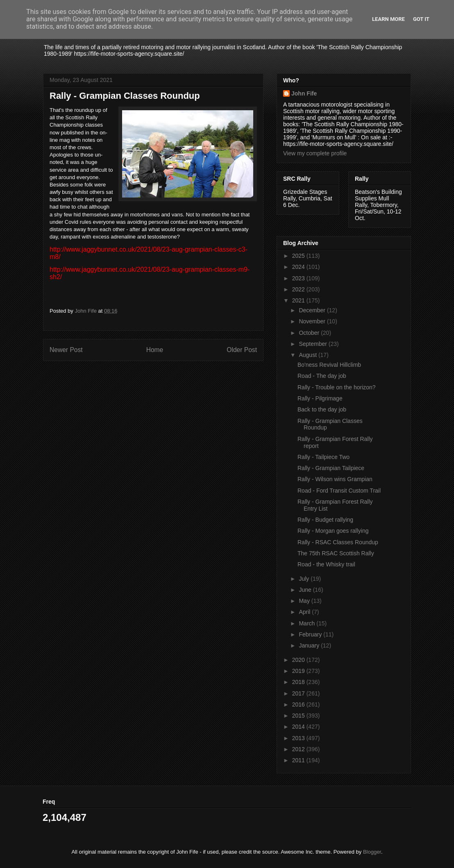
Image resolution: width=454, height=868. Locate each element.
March (308, 623)
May (305, 601)
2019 (299, 671)
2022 (299, 289)
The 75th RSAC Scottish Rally (336, 553)
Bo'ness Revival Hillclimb (329, 365)
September (313, 344)
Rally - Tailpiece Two (323, 457)
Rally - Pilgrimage (320, 398)
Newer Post (66, 350)
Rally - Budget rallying (325, 520)
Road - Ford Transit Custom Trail (339, 491)
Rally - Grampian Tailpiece (331, 468)
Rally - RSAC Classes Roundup (338, 542)
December (313, 310)
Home (155, 350)
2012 (299, 749)
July (305, 579)
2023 (299, 278)
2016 (299, 704)
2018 (299, 682)
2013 (299, 738)
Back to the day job (322, 409)
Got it (421, 19)
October (310, 333)
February (311, 634)
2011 (299, 760)
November (313, 321)
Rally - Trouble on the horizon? (337, 387)
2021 (299, 300)
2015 (299, 716)
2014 (299, 727)
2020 (299, 660)
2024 (299, 267)
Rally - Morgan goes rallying (333, 531)
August (308, 355)
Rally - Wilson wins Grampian (335, 479)
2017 (299, 693)
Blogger (372, 852)
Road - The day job (322, 376)
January (310, 645)
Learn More (388, 19)
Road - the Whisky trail (326, 564)
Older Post (242, 350)
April (305, 612)
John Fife (304, 93)
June (306, 590)
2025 (299, 256)
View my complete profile (315, 153)
